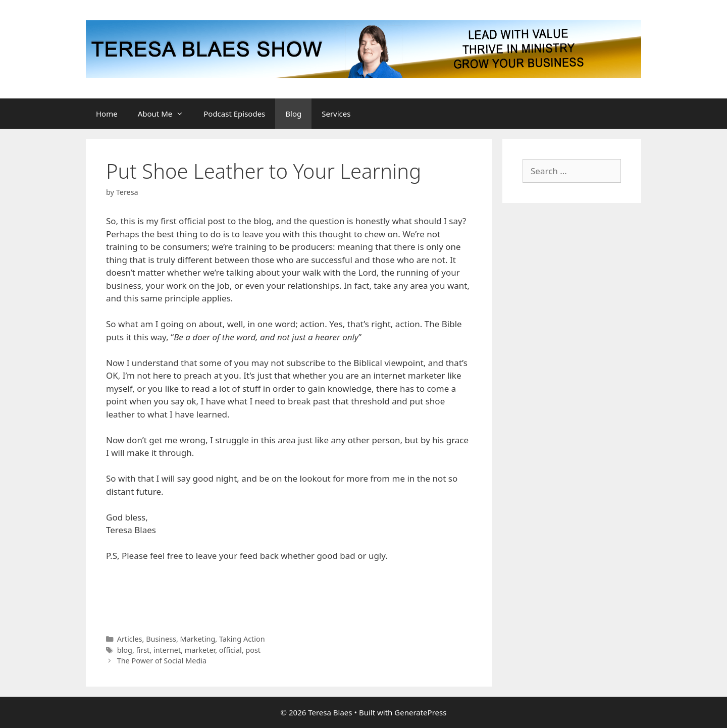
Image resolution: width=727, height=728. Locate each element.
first (143, 650)
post (253, 650)
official (230, 650)
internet (167, 650)
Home (107, 114)
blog (125, 650)
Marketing (198, 639)
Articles (130, 639)
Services (336, 114)
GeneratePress (420, 712)
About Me (166, 114)
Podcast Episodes (234, 114)
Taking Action (242, 639)
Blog (293, 114)
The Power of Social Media (162, 661)
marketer (200, 650)
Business (161, 639)
